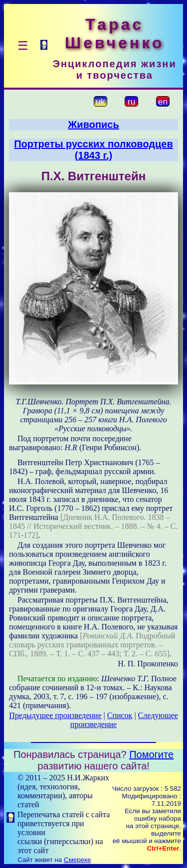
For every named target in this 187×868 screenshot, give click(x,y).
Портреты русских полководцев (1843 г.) (93, 150)
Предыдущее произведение (55, 715)
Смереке (77, 860)
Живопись (93, 124)
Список (120, 715)
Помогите (151, 754)
